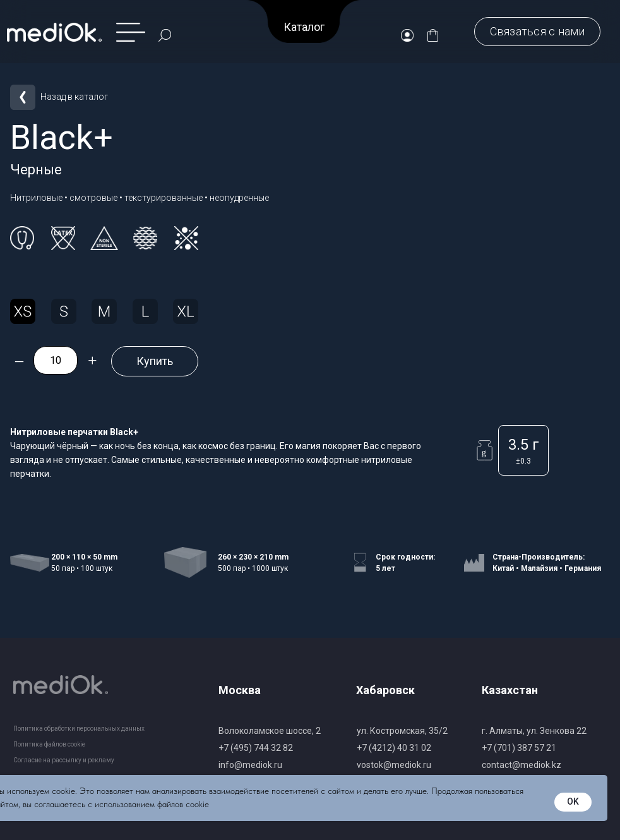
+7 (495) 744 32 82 (256, 748)
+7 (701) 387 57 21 (519, 748)
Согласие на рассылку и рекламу (64, 760)
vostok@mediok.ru (394, 765)
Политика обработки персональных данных (79, 729)
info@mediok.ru (250, 765)
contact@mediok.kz (522, 765)
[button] (537, 32)
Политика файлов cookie (49, 744)
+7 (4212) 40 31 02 (394, 748)
